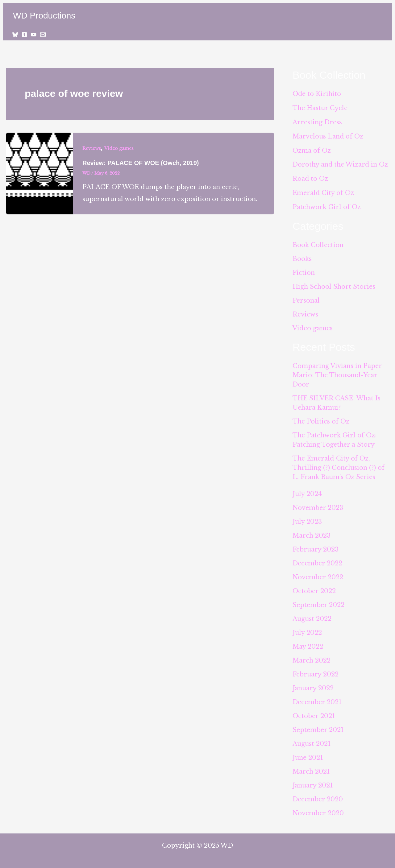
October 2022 (314, 589)
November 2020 (318, 811)
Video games (119, 148)
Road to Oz (310, 177)
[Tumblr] (24, 35)
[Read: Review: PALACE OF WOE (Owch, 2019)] (40, 173)
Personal (306, 298)
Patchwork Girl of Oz (327, 205)
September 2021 (318, 727)
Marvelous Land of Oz (328, 135)
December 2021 (317, 700)
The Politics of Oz (321, 419)
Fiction (304, 270)
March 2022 (312, 658)
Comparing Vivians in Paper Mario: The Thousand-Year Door (337, 373)
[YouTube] (34, 35)
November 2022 (318, 575)
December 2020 (318, 797)
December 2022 (317, 561)
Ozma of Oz (312, 149)
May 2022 (308, 644)
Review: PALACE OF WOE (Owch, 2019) (141, 163)
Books (302, 256)
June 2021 (308, 755)
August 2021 (312, 741)
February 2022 (316, 672)
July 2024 (307, 491)
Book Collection (318, 242)
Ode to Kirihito (317, 94)
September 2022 (318, 602)
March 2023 (312, 533)
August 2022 (312, 616)
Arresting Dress (317, 122)
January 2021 (313, 783)
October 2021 (314, 713)
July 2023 (307, 519)
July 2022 (307, 630)
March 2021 (311, 769)
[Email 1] (43, 35)
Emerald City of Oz (323, 191)
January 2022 (313, 686)
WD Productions (44, 16)
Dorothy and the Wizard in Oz (341, 163)
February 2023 (316, 547)
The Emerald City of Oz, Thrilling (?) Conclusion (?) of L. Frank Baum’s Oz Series (339, 465)
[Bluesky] (15, 35)
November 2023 (318, 505)
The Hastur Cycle (320, 108)
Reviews (92, 148)
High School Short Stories (334, 284)
